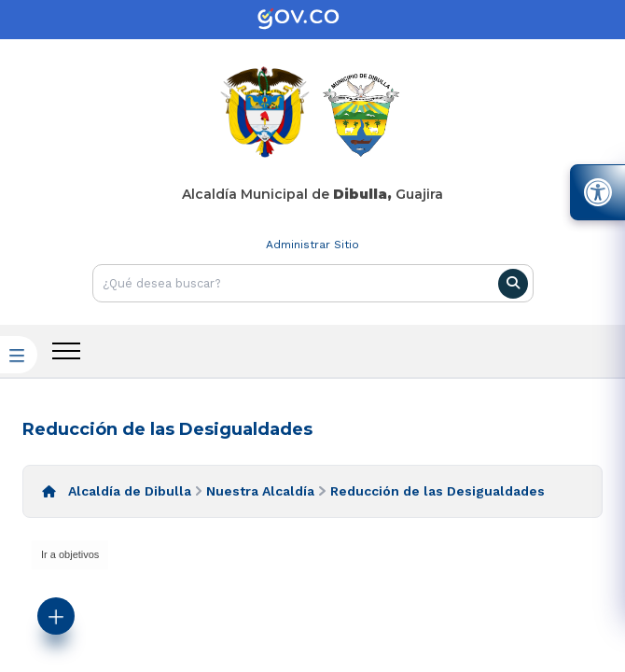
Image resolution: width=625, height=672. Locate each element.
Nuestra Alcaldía (260, 491)
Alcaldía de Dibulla (130, 491)
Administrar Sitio (312, 245)
